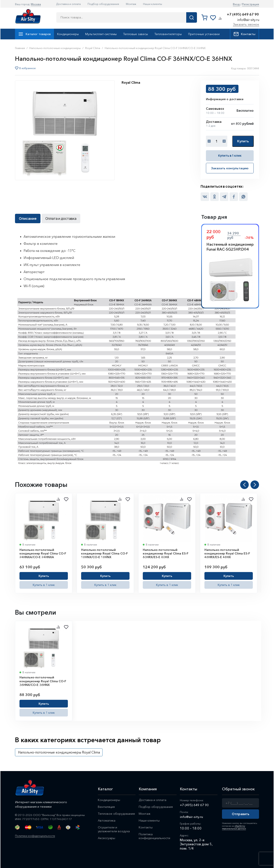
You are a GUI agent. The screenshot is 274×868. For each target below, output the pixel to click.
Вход (236, 4)
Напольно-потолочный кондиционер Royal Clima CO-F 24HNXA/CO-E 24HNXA (43, 553)
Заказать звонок (246, 24)
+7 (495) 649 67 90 (243, 14)
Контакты (244, 34)
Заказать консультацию (230, 168)
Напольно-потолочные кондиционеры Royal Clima (59, 752)
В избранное (28, 68)
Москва (36, 4)
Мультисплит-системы (101, 34)
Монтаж (131, 4)
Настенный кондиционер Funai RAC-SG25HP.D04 (230, 247)
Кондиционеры (68, 34)
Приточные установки (204, 34)
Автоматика (107, 821)
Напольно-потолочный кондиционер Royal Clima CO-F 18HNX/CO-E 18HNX (104, 553)
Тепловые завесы (136, 34)
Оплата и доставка (61, 218)
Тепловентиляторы (168, 34)
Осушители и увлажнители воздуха (114, 830)
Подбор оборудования (103, 4)
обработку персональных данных (233, 827)
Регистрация (251, 4)
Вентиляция (107, 807)
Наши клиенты (153, 4)
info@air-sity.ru (248, 20)
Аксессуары (107, 839)
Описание (28, 218)
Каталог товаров (34, 34)
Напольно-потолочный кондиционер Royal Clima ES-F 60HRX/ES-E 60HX (166, 553)
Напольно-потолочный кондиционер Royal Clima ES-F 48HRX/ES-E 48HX (227, 553)
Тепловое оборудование (116, 814)
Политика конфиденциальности (36, 835)
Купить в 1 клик (230, 155)
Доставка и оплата (68, 4)
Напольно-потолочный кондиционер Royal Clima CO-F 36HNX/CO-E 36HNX (43, 681)
